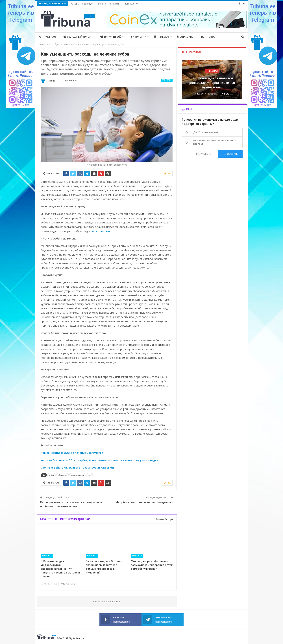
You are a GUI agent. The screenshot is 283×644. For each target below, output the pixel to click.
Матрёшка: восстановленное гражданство (144, 502)
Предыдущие (50, 584)
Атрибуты (185, 37)
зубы (52, 475)
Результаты (203, 154)
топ (89, 475)
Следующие (68, 584)
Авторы (75, 4)
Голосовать (230, 154)
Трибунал (47, 37)
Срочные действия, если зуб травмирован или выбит (78, 467)
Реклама (101, 4)
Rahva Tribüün (112, 37)
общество (62, 475)
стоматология (77, 475)
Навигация (129, 4)
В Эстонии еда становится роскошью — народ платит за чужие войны (212, 83)
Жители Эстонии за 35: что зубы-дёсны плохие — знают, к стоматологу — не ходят (99, 460)
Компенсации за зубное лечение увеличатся (72, 453)
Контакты (114, 4)
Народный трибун (78, 37)
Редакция (88, 4)
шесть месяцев (102, 231)
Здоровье (167, 80)
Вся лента (208, 37)
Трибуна (139, 37)
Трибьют (162, 37)
